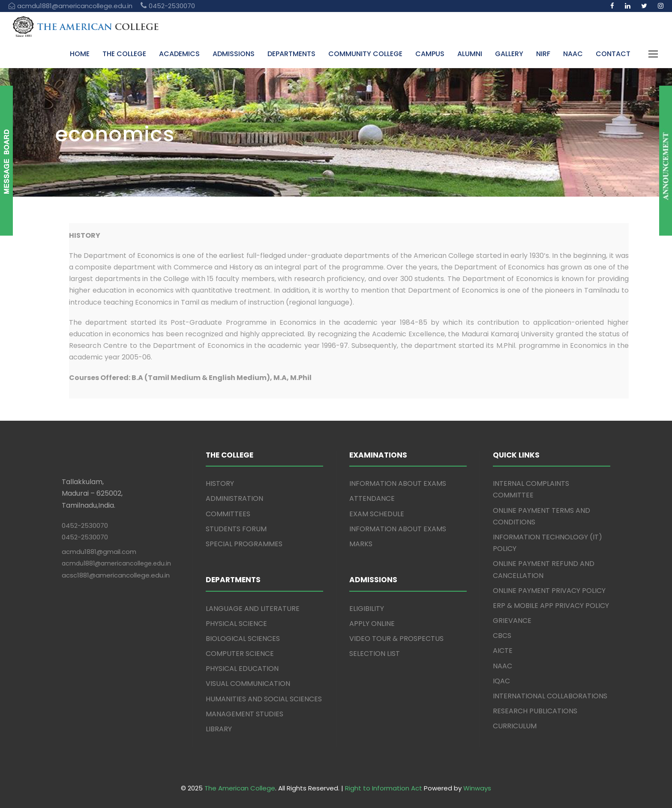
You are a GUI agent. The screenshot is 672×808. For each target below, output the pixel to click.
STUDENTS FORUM (236, 529)
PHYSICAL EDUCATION (242, 669)
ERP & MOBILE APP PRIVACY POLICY (551, 606)
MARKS (361, 544)
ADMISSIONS (234, 54)
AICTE (503, 651)
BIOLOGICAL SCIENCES (243, 639)
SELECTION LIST (375, 654)
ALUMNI (470, 54)
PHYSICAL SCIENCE (236, 624)
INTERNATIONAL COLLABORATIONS (550, 696)
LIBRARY (219, 729)
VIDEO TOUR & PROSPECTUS (396, 639)
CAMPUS (430, 54)
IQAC (501, 681)
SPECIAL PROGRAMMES (244, 544)
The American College (240, 788)
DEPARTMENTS (291, 54)
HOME (80, 54)
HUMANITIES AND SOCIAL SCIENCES (264, 699)
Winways (477, 788)
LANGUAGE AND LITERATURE (253, 609)
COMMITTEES (228, 514)
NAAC (573, 54)
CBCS (502, 636)
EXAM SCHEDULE (377, 514)
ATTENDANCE (372, 498)
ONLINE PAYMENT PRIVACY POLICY (549, 591)
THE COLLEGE (124, 54)
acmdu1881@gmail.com (99, 552)
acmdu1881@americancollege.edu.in (116, 563)
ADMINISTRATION (234, 498)
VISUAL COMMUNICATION (248, 684)
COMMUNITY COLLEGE (365, 54)
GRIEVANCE (512, 621)
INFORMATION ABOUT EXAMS (398, 483)
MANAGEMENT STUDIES (244, 714)
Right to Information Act (384, 788)
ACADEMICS (179, 54)
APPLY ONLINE (372, 624)
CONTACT (613, 54)
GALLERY (509, 54)
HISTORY (220, 483)
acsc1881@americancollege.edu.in (116, 575)
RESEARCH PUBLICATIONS (535, 711)
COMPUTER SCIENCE (240, 654)
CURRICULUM (515, 726)
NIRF (543, 54)
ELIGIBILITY (367, 609)
